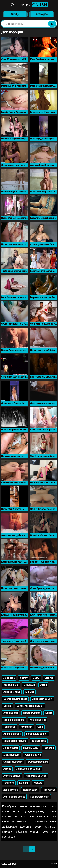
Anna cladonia (11, 713)
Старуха (49, 678)
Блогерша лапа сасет (15, 699)
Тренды (15, 14)
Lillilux (49, 713)
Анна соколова (12, 692)
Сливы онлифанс (13, 762)
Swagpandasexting (38, 762)
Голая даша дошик (37, 734)
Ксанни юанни (38, 720)
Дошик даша (30, 790)
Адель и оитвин (12, 734)
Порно (29, 5)
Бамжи (7, 706)
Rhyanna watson (31, 713)
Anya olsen (26, 727)
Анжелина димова (36, 776)
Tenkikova (9, 783)
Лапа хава (9, 678)
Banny (36, 678)
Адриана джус (33, 755)
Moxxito (38, 783)
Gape (40, 727)
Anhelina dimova (12, 776)
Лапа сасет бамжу (42, 699)
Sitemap (53, 864)
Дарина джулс (11, 755)
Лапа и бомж (11, 748)
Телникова (9, 727)
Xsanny (24, 678)
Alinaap (7, 769)
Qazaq (43, 685)
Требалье (49, 748)
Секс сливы (9, 864)
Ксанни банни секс (14, 720)
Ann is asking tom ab (14, 797)
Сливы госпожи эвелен (30, 706)
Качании (24, 783)
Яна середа (49, 790)
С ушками (29, 685)
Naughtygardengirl (40, 797)
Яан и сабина (10, 790)
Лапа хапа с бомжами (28, 769)
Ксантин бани (11, 685)
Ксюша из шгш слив (15, 741)
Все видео (42, 14)
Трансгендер (39, 741)
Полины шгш (31, 748)
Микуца (30, 692)
